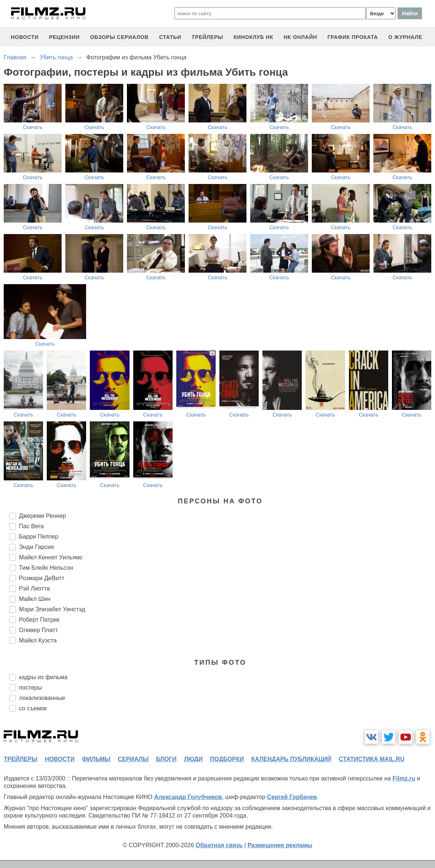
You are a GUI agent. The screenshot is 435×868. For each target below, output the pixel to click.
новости (25, 37)
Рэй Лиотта (34, 588)
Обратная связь (219, 845)
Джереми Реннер (42, 516)
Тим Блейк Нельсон (46, 568)
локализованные (42, 698)
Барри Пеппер (39, 537)
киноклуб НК (253, 37)
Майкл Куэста (38, 640)
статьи (170, 37)
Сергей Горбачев (292, 797)
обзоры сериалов (120, 37)
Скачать (33, 127)
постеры (30, 688)
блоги (166, 759)
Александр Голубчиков (188, 797)
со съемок (33, 708)
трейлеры (207, 37)
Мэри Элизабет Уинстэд (52, 609)
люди (193, 759)
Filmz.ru (404, 778)
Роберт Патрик (39, 620)
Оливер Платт (38, 630)
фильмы (96, 759)
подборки (227, 759)
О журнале (405, 37)
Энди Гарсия (36, 547)
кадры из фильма (43, 677)
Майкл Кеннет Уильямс (51, 557)
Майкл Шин (35, 599)
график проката (353, 37)
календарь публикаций (291, 759)
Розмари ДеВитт (42, 578)
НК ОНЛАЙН (300, 37)
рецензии (64, 37)
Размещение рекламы (280, 845)
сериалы (133, 759)
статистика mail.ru (372, 759)
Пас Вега (31, 526)
